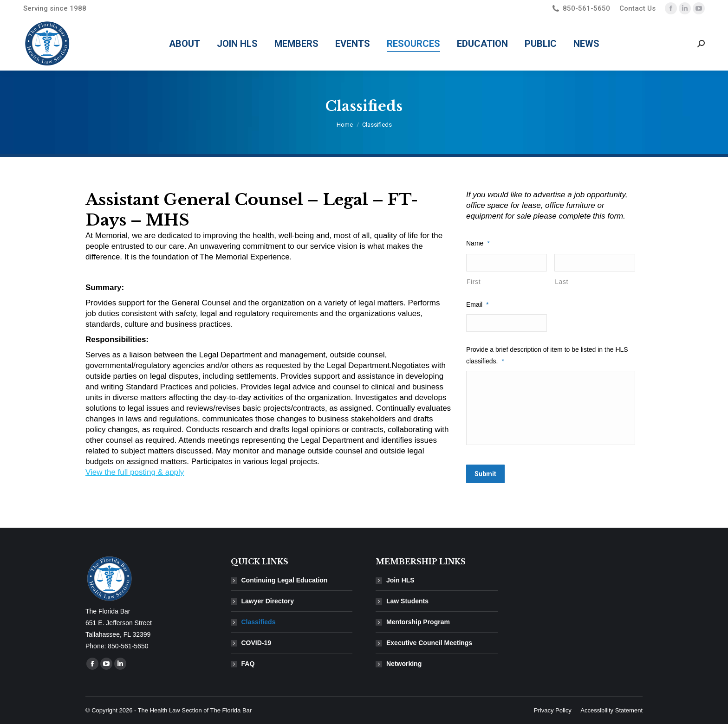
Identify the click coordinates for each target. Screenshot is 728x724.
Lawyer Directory (268, 601)
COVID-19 (257, 643)
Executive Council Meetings (429, 643)
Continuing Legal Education (285, 580)
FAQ (248, 664)
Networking (404, 664)
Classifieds (259, 622)
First (474, 282)
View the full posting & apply (135, 472)
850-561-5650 (581, 9)
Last (562, 282)
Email (477, 304)
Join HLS (400, 580)
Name (478, 243)
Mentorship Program (418, 622)
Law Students (407, 601)
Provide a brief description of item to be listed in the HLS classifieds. (547, 355)
